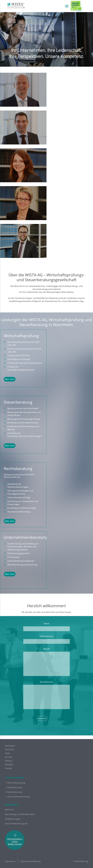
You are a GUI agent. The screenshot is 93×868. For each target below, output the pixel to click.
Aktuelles (9, 764)
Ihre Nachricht (46, 682)
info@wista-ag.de (13, 819)
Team (7, 753)
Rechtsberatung (15, 792)
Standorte (9, 749)
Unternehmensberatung (18, 797)
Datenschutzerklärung (30, 861)
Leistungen (10, 746)
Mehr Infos (10, 379)
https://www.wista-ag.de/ (16, 824)
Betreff (46, 649)
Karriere (9, 757)
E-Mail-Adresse (47, 636)
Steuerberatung (15, 787)
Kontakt (8, 768)
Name (47, 624)
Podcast (9, 761)
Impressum (10, 861)
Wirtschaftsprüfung (16, 783)
